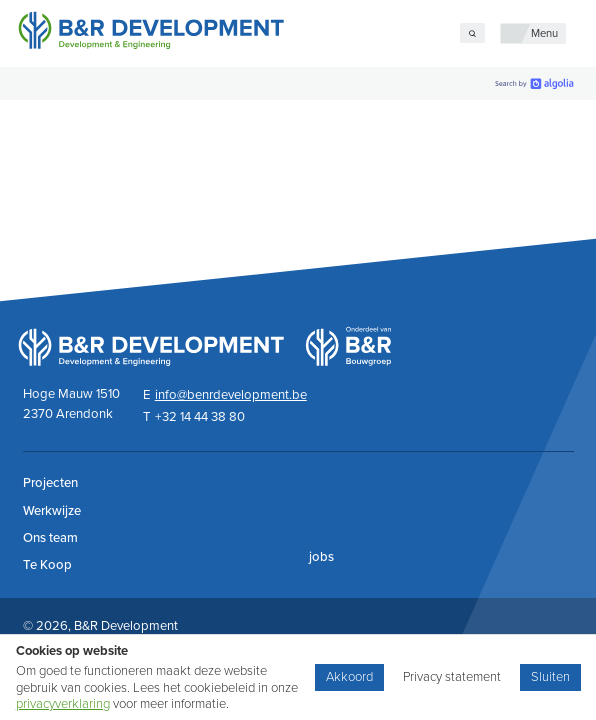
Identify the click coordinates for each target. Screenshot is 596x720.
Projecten (50, 483)
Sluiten (550, 677)
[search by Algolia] (534, 83)
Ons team (50, 538)
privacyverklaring (63, 704)
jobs (321, 557)
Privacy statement (452, 677)
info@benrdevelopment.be (231, 395)
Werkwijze (52, 511)
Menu (544, 33)
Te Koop (47, 565)
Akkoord (349, 677)
